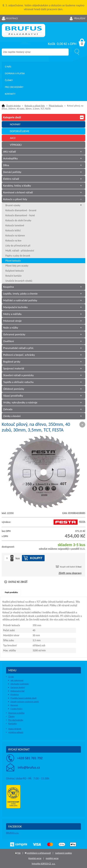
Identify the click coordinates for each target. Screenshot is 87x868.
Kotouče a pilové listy (35, 106)
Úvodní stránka (13, 106)
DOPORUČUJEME (20, 131)
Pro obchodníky (14, 87)
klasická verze (35, 858)
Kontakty (10, 94)
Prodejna (14, 694)
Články (9, 80)
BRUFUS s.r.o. (12, 833)
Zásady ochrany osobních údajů (25, 702)
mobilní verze (52, 858)
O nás (8, 67)
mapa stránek (15, 729)
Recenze (14, 705)
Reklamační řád (17, 691)
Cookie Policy (16, 709)
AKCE (13, 138)
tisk (19, 853)
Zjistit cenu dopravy (70, 573)
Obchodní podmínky (20, 684)
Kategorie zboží (43, 117)
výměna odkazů (16, 732)
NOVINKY (15, 124)
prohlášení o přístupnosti (39, 853)
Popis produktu (11, 592)
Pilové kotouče (56, 106)
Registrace (12, 18)
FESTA (69, 522)
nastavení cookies (63, 853)
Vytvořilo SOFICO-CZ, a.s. (43, 864)
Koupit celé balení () (71, 567)
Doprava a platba (15, 73)
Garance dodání (18, 687)
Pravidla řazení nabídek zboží (23, 698)
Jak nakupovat (17, 680)
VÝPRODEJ (16, 145)
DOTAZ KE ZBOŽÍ (18, 582)
